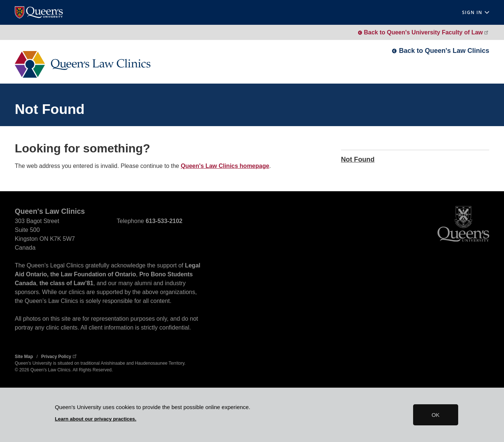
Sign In (476, 12)
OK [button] (436, 415)
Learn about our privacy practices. (96, 419)
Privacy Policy (59, 357)
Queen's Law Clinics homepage (225, 166)
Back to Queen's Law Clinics (444, 51)
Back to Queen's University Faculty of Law (427, 32)
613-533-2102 (164, 221)
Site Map (24, 357)
